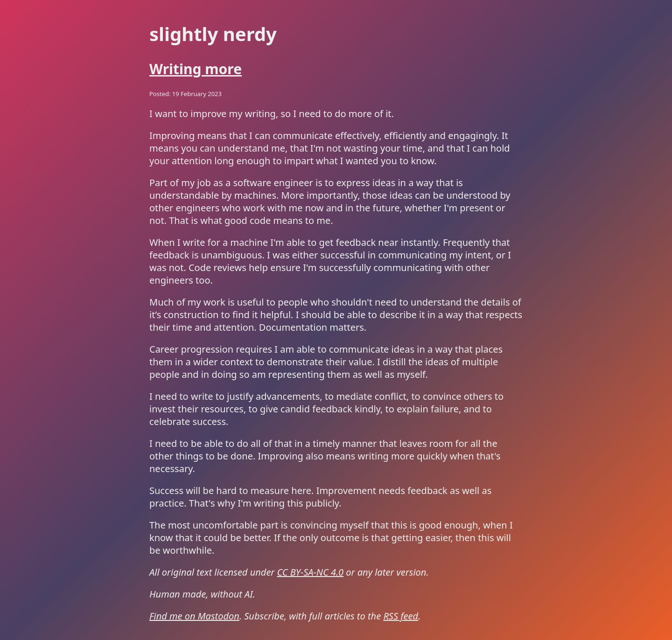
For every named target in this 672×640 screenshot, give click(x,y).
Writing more (196, 69)
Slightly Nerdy (213, 34)
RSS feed (401, 616)
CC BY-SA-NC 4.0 (311, 572)
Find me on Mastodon (194, 616)
